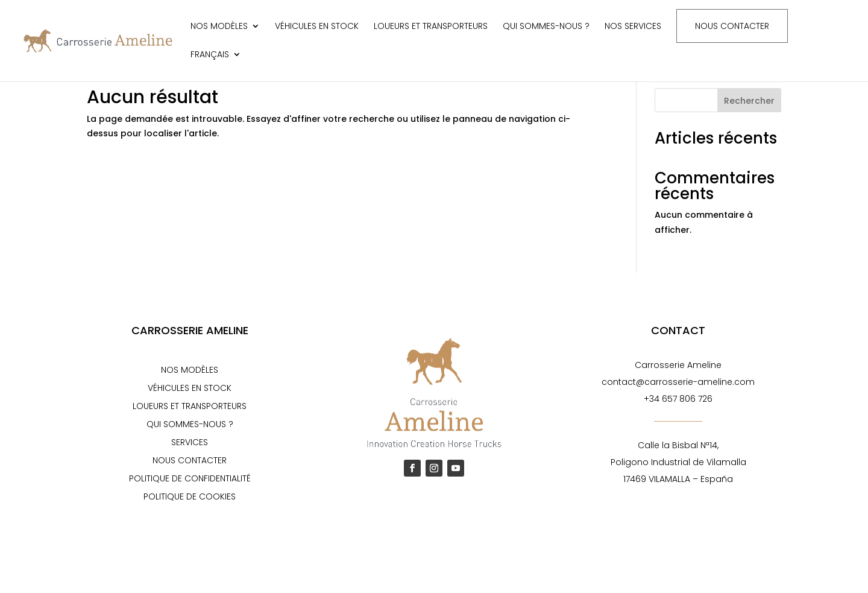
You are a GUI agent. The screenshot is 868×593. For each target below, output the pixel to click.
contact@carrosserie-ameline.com (678, 382)
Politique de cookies (190, 497)
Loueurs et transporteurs (431, 27)
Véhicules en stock (317, 27)
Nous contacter (732, 26)
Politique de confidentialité (190, 479)
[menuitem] (216, 64)
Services (190, 443)
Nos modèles (219, 27)
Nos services (633, 27)
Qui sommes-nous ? (546, 27)
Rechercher (749, 101)
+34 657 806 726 (678, 399)
